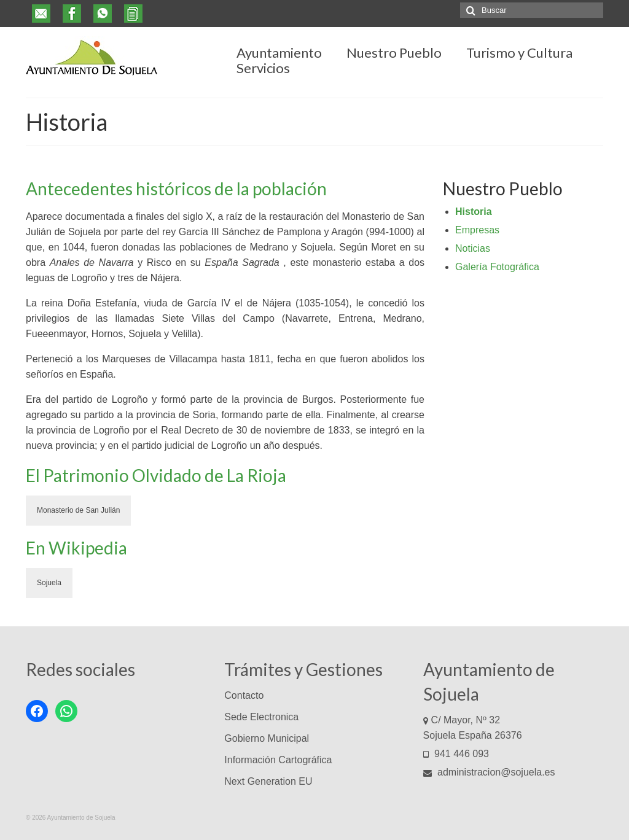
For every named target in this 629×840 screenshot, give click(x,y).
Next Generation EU (268, 781)
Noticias (473, 248)
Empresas (477, 230)
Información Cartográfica (278, 760)
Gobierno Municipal (267, 738)
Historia (474, 212)
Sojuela (49, 583)
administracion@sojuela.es (489, 772)
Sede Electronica (261, 717)
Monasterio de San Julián (78, 510)
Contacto (244, 695)
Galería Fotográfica (497, 267)
